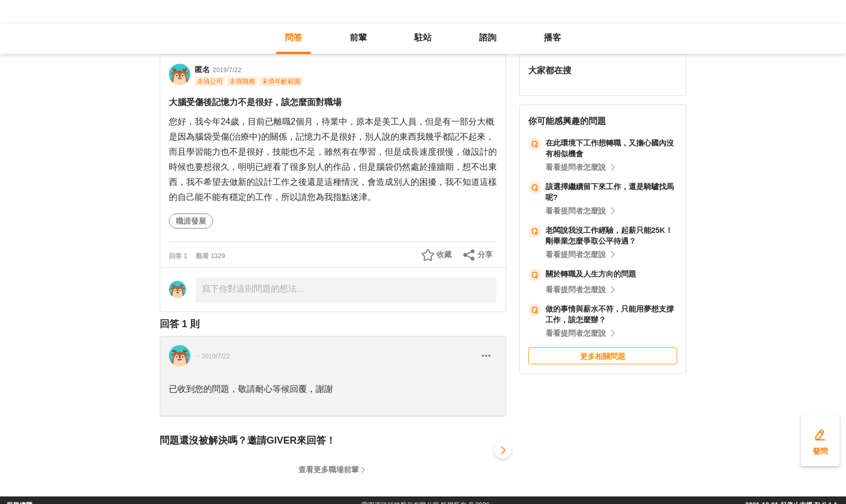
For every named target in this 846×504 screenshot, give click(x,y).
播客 (552, 37)
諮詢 (488, 37)
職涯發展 (191, 221)
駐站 (423, 37)
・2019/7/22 (212, 356)
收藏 (444, 254)
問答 (294, 37)
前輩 (358, 37)
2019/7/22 (227, 70)
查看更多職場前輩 (329, 470)
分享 (485, 254)
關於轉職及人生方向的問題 (591, 274)
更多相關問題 (603, 356)
